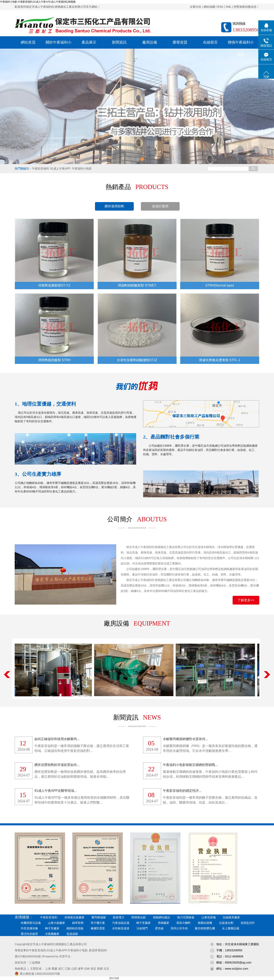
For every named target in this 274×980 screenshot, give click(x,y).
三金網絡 (35, 962)
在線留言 (210, 42)
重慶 (54, 969)
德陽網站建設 (161, 917)
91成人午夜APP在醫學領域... (56, 791)
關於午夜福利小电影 (59, 44)
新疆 (100, 969)
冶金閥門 (142, 928)
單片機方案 (98, 923)
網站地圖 (209, 7)
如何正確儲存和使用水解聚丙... (57, 739)
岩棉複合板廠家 (74, 917)
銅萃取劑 (78, 923)
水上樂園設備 (231, 928)
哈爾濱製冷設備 (31, 923)
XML (228, 7)
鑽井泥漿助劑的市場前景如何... (57, 765)
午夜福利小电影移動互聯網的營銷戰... (190, 765)
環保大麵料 (183, 923)
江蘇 (67, 969)
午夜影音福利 (40, 168)
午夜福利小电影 (82, 168)
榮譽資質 (180, 42)
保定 (93, 969)
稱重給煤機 (205, 923)
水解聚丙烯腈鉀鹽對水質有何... (185, 739)
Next (267, 674)
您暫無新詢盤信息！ (246, 7)
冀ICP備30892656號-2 (29, 956)
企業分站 (196, 7)
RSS (220, 7)
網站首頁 (28, 42)
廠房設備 (150, 42)
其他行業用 (160, 206)
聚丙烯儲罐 (99, 917)
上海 (48, 969)
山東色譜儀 (209, 917)
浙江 (61, 969)
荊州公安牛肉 (179, 928)
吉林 (87, 969)
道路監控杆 (248, 923)
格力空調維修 (186, 917)
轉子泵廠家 (144, 923)
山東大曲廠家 (56, 923)
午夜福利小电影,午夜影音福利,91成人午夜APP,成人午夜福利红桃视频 (38, 2)
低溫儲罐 (72, 934)
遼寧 (81, 969)
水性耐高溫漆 (121, 928)
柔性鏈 (159, 928)
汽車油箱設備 (121, 923)
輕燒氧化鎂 (139, 917)
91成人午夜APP (60, 168)
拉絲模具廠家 (231, 917)
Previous (7, 674)
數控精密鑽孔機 (205, 928)
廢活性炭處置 (29, 934)
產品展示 (89, 42)
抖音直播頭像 (29, 928)
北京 (106, 969)
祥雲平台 (65, 956)
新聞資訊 (119, 42)
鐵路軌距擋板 (75, 928)
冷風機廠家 (52, 934)
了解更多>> (246, 600)
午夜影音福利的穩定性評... (182, 791)
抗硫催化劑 (226, 923)
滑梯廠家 (164, 923)
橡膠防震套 (98, 928)
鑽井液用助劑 (114, 206)
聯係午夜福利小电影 (241, 44)
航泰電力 (119, 917)
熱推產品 (20, 969)
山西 (74, 969)
